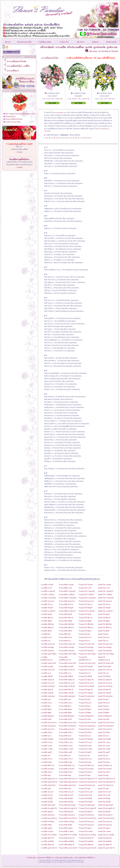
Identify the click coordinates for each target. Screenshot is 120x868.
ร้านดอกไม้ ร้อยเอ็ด (86, 739)
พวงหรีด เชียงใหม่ (48, 624)
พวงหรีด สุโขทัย (47, 802)
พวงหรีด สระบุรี (47, 795)
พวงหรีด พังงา (46, 706)
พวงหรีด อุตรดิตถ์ (48, 841)
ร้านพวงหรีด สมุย (65, 789)
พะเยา (70, 703)
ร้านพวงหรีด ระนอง (66, 742)
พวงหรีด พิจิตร (47, 713)
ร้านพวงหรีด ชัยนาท (66, 618)
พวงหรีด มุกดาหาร (48, 729)
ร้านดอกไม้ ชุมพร (85, 631)
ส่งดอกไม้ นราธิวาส (105, 670)
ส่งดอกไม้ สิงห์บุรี (104, 798)
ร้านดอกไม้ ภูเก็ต (85, 719)
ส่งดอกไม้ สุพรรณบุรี (105, 805)
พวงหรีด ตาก (46, 641)
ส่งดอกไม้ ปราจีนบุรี (105, 686)
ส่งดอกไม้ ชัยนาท (104, 618)
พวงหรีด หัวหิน (47, 825)
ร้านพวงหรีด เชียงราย (66, 627)
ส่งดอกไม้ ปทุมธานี (105, 680)
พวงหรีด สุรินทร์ (47, 812)
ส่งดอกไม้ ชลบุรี (104, 614)
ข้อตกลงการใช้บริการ (45, 858)
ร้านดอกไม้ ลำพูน (85, 762)
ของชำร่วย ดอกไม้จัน (13, 122)
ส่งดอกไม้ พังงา (103, 706)
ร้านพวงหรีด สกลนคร (67, 769)
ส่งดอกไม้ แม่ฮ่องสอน (106, 726)
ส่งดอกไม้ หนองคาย (105, 815)
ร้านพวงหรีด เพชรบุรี (66, 693)
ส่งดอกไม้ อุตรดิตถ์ (105, 841)
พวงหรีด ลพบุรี (47, 752)
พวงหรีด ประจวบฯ (48, 683)
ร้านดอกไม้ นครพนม (86, 651)
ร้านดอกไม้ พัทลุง (85, 709)
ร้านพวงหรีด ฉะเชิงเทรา (67, 611)
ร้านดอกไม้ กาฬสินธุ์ (86, 595)
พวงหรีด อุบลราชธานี (49, 848)
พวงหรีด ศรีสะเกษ (48, 765)
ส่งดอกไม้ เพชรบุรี (105, 693)
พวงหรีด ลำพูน (47, 762)
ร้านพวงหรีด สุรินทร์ (66, 812)
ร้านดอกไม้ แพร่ (84, 699)
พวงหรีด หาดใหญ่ (48, 822)
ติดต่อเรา (96, 42)
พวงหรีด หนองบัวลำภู (49, 818)
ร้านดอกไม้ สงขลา (85, 772)
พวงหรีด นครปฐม (48, 647)
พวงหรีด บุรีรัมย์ (47, 676)
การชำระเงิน (64, 42)
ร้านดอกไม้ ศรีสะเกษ (86, 765)
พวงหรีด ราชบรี (47, 749)
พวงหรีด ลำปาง (47, 759)
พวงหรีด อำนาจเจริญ (49, 835)
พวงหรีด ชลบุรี (47, 614)
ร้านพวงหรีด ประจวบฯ (67, 683)
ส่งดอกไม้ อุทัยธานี (105, 845)
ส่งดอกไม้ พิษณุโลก (105, 716)
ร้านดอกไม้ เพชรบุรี (86, 693)
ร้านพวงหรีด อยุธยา (66, 828)
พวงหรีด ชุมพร (47, 631)
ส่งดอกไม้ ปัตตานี (104, 690)
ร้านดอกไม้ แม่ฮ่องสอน (87, 726)
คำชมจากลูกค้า (112, 42)
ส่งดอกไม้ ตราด (104, 637)
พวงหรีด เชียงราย (48, 627)
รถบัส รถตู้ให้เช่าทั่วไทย (14, 119)
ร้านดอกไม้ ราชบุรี (85, 749)
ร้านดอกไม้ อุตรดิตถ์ (86, 841)
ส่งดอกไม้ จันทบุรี (104, 608)
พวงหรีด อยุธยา (47, 828)
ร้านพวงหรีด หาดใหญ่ (66, 822)
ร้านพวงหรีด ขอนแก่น (67, 601)
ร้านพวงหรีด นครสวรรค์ (67, 663)
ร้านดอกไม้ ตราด (85, 637)
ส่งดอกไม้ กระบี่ (104, 588)
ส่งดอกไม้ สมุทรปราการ (107, 779)
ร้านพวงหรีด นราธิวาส (67, 670)
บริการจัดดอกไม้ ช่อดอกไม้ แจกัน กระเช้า (20, 114)
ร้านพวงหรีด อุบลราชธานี (68, 848)
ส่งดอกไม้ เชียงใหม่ (105, 624)
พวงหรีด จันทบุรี (47, 608)
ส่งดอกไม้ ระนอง (104, 742)
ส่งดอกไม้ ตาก (103, 641)
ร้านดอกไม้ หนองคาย (86, 815)
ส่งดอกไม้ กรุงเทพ (104, 585)
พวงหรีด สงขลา (47, 772)
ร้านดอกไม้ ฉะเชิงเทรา (87, 611)
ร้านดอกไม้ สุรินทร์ (85, 812)
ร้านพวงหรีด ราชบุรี (66, 749)
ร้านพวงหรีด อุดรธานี (66, 838)
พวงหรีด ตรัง (46, 634)
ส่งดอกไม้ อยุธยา (104, 828)
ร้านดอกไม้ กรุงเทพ (86, 585)
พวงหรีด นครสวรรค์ (49, 663)
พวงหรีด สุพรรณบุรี (48, 805)
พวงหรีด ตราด (47, 637)
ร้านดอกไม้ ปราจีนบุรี (86, 686)
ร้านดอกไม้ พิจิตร (85, 713)
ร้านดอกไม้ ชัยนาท (85, 618)
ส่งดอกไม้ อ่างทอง (105, 831)
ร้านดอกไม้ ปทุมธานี (86, 680)
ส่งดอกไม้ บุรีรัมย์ (104, 676)
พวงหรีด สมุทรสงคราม (49, 782)
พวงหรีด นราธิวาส (48, 670)
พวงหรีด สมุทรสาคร (49, 785)
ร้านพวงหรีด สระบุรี (66, 795)
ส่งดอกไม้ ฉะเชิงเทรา (106, 611)
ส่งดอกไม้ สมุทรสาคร (106, 785)
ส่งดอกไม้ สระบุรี (104, 795)
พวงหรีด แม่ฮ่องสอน (49, 726)
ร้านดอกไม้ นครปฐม (86, 647)
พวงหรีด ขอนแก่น (48, 601)
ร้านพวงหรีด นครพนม (67, 651)
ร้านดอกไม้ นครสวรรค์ (87, 663)
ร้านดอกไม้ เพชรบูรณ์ (86, 696)
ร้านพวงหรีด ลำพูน (65, 762)
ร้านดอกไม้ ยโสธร (85, 732)
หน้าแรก (8, 42)
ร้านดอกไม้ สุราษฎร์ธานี (87, 808)
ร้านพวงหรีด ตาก (65, 641)
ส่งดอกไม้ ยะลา (104, 736)
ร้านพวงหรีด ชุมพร (65, 631)
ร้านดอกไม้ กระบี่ (85, 588)
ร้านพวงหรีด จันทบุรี (66, 608)
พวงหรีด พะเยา (47, 703)
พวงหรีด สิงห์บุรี (47, 798)
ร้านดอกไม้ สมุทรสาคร (87, 785)
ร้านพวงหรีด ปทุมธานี (67, 680)
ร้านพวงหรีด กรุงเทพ (66, 585)
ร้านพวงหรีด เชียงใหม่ (66, 624)
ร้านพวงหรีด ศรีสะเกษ (67, 765)
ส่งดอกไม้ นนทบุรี (104, 666)
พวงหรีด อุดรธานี (48, 838)
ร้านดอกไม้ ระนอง (85, 742)
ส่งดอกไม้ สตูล (103, 775)
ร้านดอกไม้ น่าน (85, 673)
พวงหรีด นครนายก (48, 644)
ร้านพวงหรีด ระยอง (66, 746)
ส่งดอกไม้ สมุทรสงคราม (107, 782)
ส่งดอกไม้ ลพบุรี (104, 752)
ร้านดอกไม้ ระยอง (85, 746)
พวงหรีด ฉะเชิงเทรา (49, 611)
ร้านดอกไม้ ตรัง (84, 634)
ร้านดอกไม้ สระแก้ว (86, 792)
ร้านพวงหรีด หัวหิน (65, 825)
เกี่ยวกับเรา (81, 42)
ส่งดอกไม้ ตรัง (103, 634)
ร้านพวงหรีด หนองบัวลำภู (68, 818)
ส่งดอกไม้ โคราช (104, 604)
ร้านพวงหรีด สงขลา (66, 772)
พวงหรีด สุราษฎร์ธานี (49, 808)
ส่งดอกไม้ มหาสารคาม (106, 723)
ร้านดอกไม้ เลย (84, 756)
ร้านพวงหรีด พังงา (65, 706)
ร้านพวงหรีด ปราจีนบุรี (67, 686)
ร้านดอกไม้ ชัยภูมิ (85, 621)
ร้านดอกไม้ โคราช (85, 604)
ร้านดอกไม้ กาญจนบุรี (87, 591)
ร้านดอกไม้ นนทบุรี (86, 666)
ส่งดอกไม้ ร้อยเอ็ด (105, 739)
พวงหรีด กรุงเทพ (47, 585)
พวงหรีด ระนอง (47, 742)
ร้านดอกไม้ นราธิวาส (86, 670)
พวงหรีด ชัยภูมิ (47, 621)
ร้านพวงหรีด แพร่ (65, 699)
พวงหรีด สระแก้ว (48, 792)
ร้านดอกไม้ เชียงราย (86, 627)
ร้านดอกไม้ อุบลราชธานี (88, 848)
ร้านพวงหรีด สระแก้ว (66, 792)
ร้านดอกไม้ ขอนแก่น (86, 601)
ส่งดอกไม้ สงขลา (104, 772)
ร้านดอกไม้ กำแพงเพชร (87, 598)
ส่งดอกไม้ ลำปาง (104, 759)
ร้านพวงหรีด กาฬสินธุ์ (67, 595)
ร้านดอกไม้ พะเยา (85, 703)
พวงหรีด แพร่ (46, 699)
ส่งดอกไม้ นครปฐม (105, 647)
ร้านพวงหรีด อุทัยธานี (66, 845)
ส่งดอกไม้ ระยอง (104, 746)
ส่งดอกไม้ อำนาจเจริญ (106, 835)
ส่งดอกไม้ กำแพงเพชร (106, 598)
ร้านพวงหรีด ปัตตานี (66, 690)
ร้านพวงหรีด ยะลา (65, 736)
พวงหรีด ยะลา (46, 736)
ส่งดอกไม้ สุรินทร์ (104, 812)
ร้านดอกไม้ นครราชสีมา (87, 654)
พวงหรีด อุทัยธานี (48, 845)
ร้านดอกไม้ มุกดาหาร (86, 729)
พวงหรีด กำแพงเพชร (49, 598)
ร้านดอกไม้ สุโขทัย (85, 802)
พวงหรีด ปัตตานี (47, 690)
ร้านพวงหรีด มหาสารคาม (68, 723)
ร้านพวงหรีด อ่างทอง (66, 831)
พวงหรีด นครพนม (48, 651)
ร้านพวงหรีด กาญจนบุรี (67, 591)
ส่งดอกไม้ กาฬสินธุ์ (105, 595)
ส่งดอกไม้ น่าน (103, 673)
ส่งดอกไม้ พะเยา (104, 703)
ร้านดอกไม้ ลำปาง (85, 759)
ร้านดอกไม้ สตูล (85, 775)
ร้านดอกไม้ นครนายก (87, 644)
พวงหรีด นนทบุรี (47, 666)
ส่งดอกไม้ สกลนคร (105, 769)
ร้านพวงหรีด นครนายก (67, 644)
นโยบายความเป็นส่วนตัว (64, 858)
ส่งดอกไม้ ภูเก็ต (104, 719)
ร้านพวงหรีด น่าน (65, 673)
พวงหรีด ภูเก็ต (46, 719)
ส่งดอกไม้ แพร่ (103, 699)
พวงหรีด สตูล (46, 775)
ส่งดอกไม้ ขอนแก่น (105, 601)
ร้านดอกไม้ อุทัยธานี (86, 845)
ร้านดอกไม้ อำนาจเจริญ (87, 835)
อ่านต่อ (19, 152)
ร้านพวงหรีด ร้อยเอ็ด (66, 739)
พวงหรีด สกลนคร (48, 769)
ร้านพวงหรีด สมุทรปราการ (68, 779)
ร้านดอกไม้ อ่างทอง (86, 831)
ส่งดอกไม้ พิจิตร (104, 713)
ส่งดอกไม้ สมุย (103, 789)
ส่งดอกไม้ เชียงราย (105, 627)
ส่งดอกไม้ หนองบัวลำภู (106, 818)
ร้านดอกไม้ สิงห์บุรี (85, 798)
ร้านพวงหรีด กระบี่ (65, 588)
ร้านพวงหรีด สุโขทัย (66, 802)
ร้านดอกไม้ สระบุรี (85, 795)
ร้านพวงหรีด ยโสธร (66, 732)
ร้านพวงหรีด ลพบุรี (65, 752)
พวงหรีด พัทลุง (47, 709)
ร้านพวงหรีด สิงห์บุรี (66, 798)
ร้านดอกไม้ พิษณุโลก (86, 716)
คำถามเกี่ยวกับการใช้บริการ (85, 858)
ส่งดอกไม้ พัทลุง (104, 709)
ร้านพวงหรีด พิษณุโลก (67, 716)
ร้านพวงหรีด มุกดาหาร (67, 729)
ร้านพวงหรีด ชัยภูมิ (65, 621)
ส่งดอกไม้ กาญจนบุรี (105, 591)
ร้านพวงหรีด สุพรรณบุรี (67, 805)
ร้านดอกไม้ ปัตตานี (86, 690)
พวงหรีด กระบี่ (47, 588)
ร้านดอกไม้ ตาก (84, 641)
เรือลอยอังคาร (11, 117)
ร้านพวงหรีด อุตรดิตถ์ (66, 841)
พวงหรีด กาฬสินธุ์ (48, 595)
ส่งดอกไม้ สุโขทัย (104, 802)
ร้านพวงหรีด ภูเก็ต (65, 719)
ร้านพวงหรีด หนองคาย (67, 815)
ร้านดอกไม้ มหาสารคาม (87, 723)
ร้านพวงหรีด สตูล (65, 775)
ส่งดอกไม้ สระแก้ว (105, 792)
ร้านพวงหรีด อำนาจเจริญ (68, 835)
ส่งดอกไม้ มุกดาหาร (105, 729)
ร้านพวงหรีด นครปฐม (66, 647)
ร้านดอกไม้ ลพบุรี (85, 752)
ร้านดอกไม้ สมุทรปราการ (88, 779)
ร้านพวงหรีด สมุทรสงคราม (68, 782)
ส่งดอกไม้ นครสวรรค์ (106, 663)
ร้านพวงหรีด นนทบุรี (66, 666)
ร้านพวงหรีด (63, 703)
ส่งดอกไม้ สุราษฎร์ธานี (106, 808)
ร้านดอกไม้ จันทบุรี (85, 608)
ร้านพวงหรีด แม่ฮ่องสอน (68, 726)
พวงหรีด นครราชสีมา (49, 654)
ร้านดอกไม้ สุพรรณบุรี (87, 805)
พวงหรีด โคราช (47, 604)
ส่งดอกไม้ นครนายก (105, 644)
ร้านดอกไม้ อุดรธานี (86, 838)
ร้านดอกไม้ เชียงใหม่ (86, 624)
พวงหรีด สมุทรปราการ (49, 779)
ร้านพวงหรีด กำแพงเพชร (68, 598)
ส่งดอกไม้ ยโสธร (104, 732)
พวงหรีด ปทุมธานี (48, 680)
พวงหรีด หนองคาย (48, 815)
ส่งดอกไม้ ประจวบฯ (105, 683)
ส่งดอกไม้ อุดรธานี (105, 838)
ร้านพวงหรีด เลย (65, 756)
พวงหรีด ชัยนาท (47, 618)
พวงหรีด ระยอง (47, 746)
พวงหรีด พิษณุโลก (48, 716)
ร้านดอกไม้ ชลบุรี (85, 614)
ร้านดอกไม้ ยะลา (85, 736)
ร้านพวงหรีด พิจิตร (65, 713)
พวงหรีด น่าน (46, 673)
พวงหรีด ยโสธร (47, 732)
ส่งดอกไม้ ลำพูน (104, 762)
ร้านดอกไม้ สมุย (84, 789)
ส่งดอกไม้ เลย (103, 756)
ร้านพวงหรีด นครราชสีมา (68, 654)
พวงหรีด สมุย (46, 789)
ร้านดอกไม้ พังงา (85, 706)
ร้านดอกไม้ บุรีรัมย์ (85, 676)
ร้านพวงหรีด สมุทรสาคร (67, 785)
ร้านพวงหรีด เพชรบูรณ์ (67, 696)
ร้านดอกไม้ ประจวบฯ (86, 683)
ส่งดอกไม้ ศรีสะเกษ (105, 765)
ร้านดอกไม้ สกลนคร (86, 769)
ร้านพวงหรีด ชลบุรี (65, 614)
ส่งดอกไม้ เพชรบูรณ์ (105, 696)
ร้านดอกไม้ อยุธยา (85, 828)
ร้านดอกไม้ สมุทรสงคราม (88, 782)
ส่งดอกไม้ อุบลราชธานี (106, 848)
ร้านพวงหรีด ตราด (65, 637)
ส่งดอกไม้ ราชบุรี (104, 749)
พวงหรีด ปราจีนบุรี (48, 686)
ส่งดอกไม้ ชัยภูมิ (104, 621)
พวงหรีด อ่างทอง (47, 831)
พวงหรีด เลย (46, 756)
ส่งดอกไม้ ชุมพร (104, 631)
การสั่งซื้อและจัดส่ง (44, 42)
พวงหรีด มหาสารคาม (49, 723)
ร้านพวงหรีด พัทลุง (65, 709)
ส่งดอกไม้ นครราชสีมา (106, 654)
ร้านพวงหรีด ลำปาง (66, 759)
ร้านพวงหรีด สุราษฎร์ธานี (68, 808)
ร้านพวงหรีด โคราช (66, 604)
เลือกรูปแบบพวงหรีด (24, 42)
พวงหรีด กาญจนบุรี (48, 591)
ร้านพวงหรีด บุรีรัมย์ (66, 676)
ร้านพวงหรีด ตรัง (65, 634)
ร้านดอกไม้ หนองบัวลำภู (87, 818)
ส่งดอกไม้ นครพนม (105, 651)
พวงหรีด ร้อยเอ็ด (47, 739)
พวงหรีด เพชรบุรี (47, 693)
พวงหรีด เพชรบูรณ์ (48, 696)
